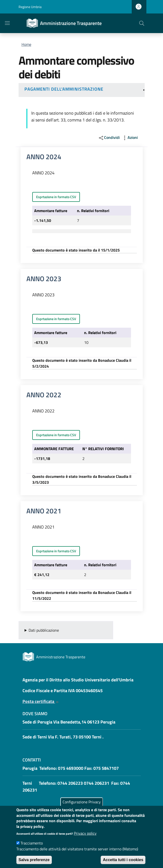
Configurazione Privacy (82, 808)
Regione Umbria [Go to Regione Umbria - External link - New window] (30, 7)
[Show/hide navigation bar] (7, 23)
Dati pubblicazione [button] (44, 630)
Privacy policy (85, 839)
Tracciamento (32, 849)
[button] (142, 23)
